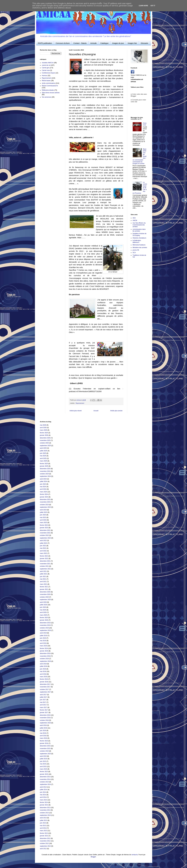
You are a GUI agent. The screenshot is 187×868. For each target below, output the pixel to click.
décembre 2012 (45, 838)
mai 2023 (43, 517)
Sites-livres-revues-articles (51, 93)
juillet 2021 (44, 574)
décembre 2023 (45, 499)
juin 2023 (43, 515)
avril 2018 (43, 674)
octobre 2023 (44, 505)
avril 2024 (43, 489)
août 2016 (43, 725)
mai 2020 (43, 610)
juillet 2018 (44, 666)
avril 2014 (43, 797)
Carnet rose (46, 70)
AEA (134, 218)
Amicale (94, 43)
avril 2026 (43, 428)
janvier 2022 (44, 559)
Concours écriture (63, 43)
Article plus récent (76, 411)
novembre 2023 (45, 502)
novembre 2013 (45, 810)
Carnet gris (46, 68)
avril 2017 (43, 705)
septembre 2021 (45, 569)
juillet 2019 (44, 636)
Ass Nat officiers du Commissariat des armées (139, 225)
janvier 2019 (44, 651)
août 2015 (43, 756)
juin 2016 (43, 731)
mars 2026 (44, 430)
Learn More (143, 6)
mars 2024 (44, 492)
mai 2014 (43, 795)
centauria (134, 855)
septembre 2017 (45, 692)
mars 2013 (44, 831)
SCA (134, 253)
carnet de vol (46, 65)
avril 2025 (43, 458)
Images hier (132, 43)
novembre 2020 (45, 594)
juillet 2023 (44, 512)
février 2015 (44, 772)
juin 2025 (43, 453)
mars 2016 (44, 738)
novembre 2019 (45, 625)
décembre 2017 (45, 684)
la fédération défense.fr (137, 241)
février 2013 (44, 833)
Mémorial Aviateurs (139, 245)
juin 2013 (43, 823)
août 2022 (43, 541)
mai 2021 (43, 579)
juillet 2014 (44, 790)
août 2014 (43, 787)
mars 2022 (44, 553)
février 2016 (44, 741)
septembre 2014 (45, 784)
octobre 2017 (44, 689)
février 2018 (44, 679)
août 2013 (43, 818)
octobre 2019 (44, 628)
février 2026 (44, 433)
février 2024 (44, 494)
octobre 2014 (44, 782)
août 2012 (43, 849)
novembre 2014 (45, 779)
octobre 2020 (44, 597)
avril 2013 (43, 828)
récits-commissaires (49, 83)
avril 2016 (43, 736)
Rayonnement (80, 403)
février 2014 (44, 802)
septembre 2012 (45, 846)
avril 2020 (43, 612)
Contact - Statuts (80, 43)
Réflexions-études (48, 90)
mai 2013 (43, 826)
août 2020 (43, 602)
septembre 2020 (45, 600)
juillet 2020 (44, 605)
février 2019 (44, 648)
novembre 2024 (45, 471)
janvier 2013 (44, 836)
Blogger (93, 857)
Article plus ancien (116, 411)
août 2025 (43, 448)
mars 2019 (44, 646)
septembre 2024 (45, 476)
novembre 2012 (45, 841)
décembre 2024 (45, 469)
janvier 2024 (44, 497)
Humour (45, 76)
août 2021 (43, 571)
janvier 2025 (44, 466)
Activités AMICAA (48, 63)
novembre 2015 (45, 749)
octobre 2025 (44, 443)
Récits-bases (46, 81)
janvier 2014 (44, 805)
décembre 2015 (45, 746)
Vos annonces (47, 97)
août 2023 (43, 510)
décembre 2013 (45, 808)
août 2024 (43, 479)
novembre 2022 (45, 533)
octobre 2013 (44, 813)
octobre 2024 (44, 474)
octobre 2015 (44, 751)
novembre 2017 (45, 687)
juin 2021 (43, 577)
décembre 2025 (45, 438)
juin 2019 (43, 638)
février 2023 (44, 525)
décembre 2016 (45, 715)
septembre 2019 (45, 630)
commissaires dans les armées (139, 230)
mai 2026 (43, 425)
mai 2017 (43, 702)
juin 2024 (43, 484)
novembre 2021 (45, 564)
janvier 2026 (44, 435)
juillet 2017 (44, 697)
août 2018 (43, 664)
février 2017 (44, 710)
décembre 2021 (45, 561)
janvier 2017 (44, 713)
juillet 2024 (44, 481)
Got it (153, 6)
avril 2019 (43, 643)
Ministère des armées (140, 248)
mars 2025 (44, 461)
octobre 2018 (44, 659)
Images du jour (118, 43)
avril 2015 (43, 767)
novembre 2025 (45, 440)
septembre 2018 (45, 661)
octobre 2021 (44, 566)
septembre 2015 (45, 754)
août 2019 (43, 633)
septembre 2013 (45, 815)
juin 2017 (43, 700)
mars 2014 (44, 800)
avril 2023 (43, 520)
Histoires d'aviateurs (139, 238)
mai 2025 (43, 456)
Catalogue (104, 43)
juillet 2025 (44, 451)
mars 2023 (44, 523)
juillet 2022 (44, 543)
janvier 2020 (44, 620)
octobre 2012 (44, 843)
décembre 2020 (45, 592)
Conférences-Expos (48, 73)
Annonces (145, 124)
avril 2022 (43, 551)
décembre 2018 (45, 653)
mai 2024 (43, 487)
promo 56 (136, 250)
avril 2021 (43, 582)
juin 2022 (43, 546)
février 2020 (44, 618)
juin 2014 (43, 792)
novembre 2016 (45, 718)
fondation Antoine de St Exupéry (140, 234)
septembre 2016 (45, 723)
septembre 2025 (45, 446)
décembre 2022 (45, 530)
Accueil (96, 411)
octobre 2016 (44, 720)
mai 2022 (43, 548)
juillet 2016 (44, 728)
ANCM (135, 220)
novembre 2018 (45, 656)
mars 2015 (44, 769)
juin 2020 (43, 607)
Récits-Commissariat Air (50, 86)
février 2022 (44, 556)
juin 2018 (43, 669)
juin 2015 (43, 761)
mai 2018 (43, 671)
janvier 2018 (44, 682)
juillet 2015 (44, 759)
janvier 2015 (44, 774)
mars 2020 (44, 615)
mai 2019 (43, 641)
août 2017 (43, 695)
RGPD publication (45, 43)
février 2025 (44, 464)
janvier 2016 (44, 743)
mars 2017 (44, 707)
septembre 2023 (45, 507)
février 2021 (44, 587)
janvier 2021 (44, 589)
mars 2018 (44, 677)
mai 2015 (43, 764)
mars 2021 (44, 584)
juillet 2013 (44, 820)
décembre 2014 (45, 777)
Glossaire (144, 43)
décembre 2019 (45, 623)
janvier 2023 (44, 528)
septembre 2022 (45, 538)
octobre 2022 (44, 535)
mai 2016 (43, 733)
